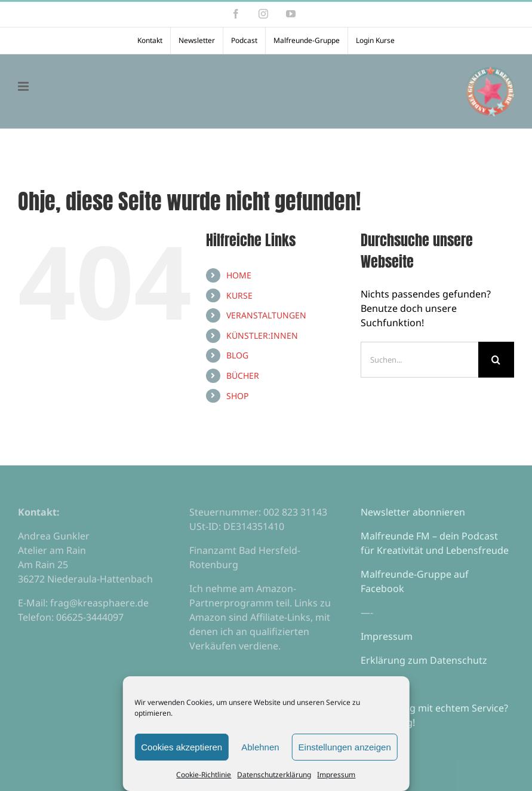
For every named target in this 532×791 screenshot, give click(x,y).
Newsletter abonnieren (413, 512)
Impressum (336, 775)
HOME (239, 275)
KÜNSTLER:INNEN (262, 335)
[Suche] (496, 360)
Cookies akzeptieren (182, 747)
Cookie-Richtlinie (204, 775)
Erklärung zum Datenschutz (424, 660)
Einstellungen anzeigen (345, 747)
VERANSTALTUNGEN (266, 315)
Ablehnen (260, 747)
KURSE (239, 295)
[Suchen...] (419, 360)
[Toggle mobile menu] (24, 86)
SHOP (237, 396)
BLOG (237, 355)
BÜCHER (243, 375)
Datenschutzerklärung (274, 775)
